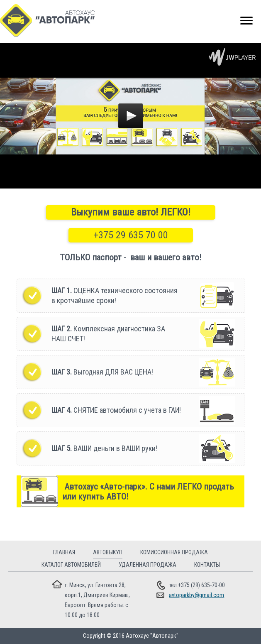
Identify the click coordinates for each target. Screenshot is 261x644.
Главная (64, 552)
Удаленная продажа (148, 565)
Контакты (207, 565)
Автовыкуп (108, 552)
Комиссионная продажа (174, 552)
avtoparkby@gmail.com (196, 595)
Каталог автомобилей (71, 565)
